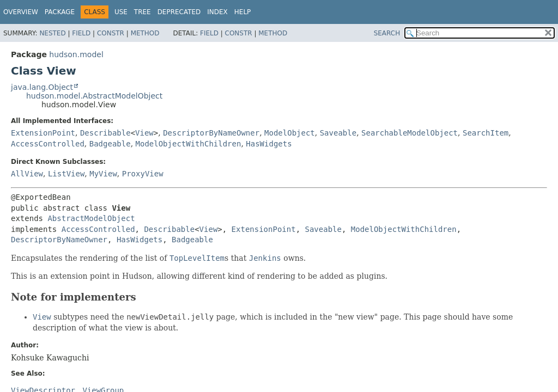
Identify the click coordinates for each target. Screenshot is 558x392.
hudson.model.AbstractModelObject (94, 96)
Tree (142, 12)
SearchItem (486, 133)
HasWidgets (269, 144)
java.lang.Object (42, 87)
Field (81, 33)
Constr (111, 33)
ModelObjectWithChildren (189, 144)
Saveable (338, 133)
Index (217, 12)
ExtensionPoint (43, 133)
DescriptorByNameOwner (211, 133)
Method (145, 33)
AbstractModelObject (91, 218)
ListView (66, 174)
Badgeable (110, 144)
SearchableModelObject (410, 133)
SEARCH (387, 33)
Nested (52, 33)
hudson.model (76, 54)
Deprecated (179, 12)
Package (60, 12)
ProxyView (143, 174)
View (144, 133)
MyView (103, 174)
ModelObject (290, 133)
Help (243, 12)
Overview (21, 12)
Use (121, 12)
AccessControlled (48, 144)
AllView (27, 174)
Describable (105, 133)
